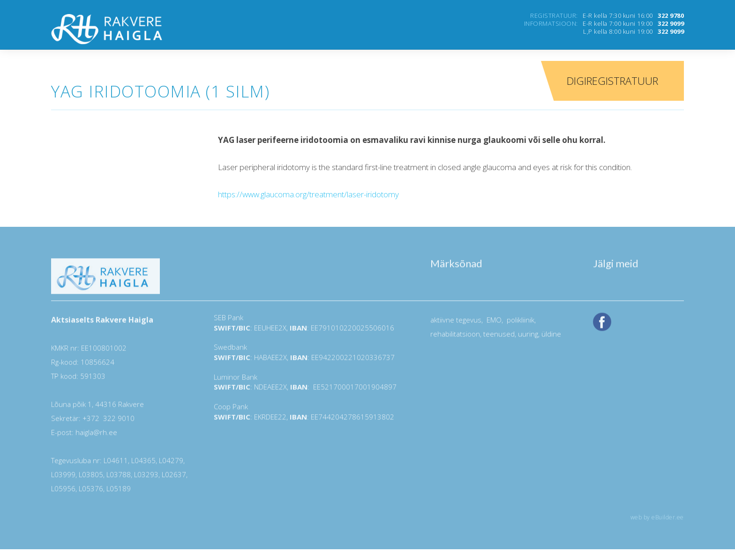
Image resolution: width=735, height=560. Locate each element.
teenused (498, 337)
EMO (493, 323)
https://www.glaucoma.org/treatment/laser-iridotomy (308, 194)
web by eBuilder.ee (657, 521)
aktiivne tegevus (456, 323)
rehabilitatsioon (455, 337)
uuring (528, 337)
